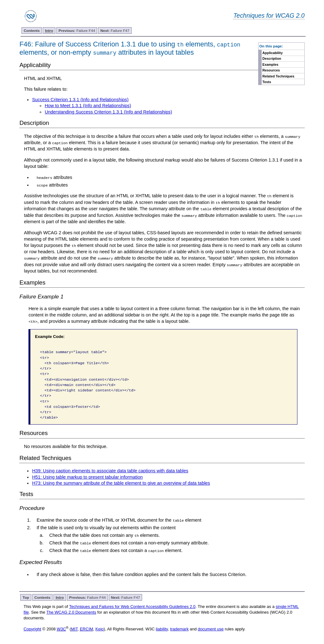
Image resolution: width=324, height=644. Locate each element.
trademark (180, 628)
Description (272, 58)
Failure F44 (77, 31)
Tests (267, 82)
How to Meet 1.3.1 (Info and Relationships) (88, 106)
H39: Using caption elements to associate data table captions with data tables (110, 470)
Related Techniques (278, 76)
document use (211, 628)
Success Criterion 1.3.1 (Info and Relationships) (80, 100)
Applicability (272, 53)
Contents (32, 31)
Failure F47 (115, 31)
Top (26, 596)
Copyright (32, 628)
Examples (270, 64)
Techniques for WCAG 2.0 (269, 15)
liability (162, 628)
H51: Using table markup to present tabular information (87, 476)
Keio (100, 628)
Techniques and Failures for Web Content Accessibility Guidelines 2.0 (132, 606)
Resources (271, 70)
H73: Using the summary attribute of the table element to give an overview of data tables (121, 482)
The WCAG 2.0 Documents (71, 611)
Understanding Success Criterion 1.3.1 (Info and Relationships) (108, 112)
